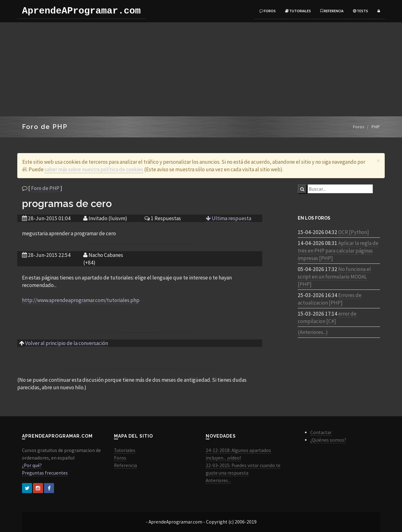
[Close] (378, 161)
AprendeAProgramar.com (81, 11)
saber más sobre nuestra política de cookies (94, 169)
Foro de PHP (45, 188)
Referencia (332, 11)
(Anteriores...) (313, 332)
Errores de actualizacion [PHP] (330, 299)
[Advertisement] (201, 69)
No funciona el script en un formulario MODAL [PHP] (334, 277)
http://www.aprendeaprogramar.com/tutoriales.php (81, 300)
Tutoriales (298, 11)
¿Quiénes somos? (328, 440)
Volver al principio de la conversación (67, 343)
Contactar (321, 432)
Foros (268, 11)
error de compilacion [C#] (327, 317)
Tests (361, 11)
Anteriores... (218, 480)
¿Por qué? (32, 465)
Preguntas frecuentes (45, 473)
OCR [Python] (354, 232)
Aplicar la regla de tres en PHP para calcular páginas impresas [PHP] (338, 251)
